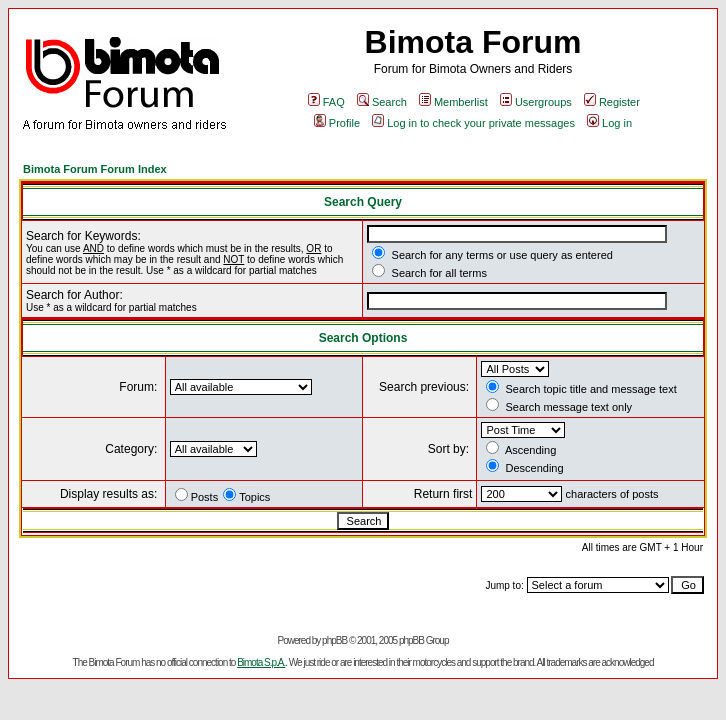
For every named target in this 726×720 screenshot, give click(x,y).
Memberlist (453, 102)
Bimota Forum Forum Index (95, 169)
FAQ (326, 102)
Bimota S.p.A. (261, 662)
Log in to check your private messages (473, 123)
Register (612, 102)
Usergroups (536, 102)
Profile (337, 123)
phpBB (334, 640)
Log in (609, 123)
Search (382, 102)
